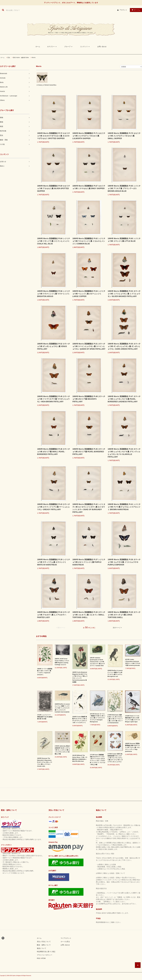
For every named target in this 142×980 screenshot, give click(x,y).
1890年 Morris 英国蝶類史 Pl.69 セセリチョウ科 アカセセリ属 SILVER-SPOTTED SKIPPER (54, 188)
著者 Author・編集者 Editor (21, 58)
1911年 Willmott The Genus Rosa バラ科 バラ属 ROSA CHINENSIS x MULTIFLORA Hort (80, 758)
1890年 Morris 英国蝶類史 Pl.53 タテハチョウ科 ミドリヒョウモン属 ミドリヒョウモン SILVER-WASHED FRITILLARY (124, 294)
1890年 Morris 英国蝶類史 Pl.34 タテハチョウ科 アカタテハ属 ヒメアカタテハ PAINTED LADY (54, 615)
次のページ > (117, 628)
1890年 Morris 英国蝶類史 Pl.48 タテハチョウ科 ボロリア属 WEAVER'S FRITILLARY (89, 399)
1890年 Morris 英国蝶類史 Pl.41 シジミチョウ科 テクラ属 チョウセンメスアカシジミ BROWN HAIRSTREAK (124, 507)
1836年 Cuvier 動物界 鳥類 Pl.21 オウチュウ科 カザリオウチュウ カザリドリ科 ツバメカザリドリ (80, 720)
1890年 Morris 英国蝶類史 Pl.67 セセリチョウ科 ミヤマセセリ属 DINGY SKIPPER (89, 187)
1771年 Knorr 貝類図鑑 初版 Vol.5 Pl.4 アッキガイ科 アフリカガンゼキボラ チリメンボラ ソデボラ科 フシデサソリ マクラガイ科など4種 (97, 760)
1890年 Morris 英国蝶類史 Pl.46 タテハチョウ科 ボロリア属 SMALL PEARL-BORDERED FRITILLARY (54, 452)
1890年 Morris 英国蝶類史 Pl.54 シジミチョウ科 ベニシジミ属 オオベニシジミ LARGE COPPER (89, 294)
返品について (42, 948)
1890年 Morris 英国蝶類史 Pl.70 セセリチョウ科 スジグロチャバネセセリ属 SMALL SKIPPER (124, 136)
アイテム (135, 10)
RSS (39, 958)
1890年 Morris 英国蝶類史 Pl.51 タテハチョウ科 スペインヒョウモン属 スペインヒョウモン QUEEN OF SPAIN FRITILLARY (89, 346)
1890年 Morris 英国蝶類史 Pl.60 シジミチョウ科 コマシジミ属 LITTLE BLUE (124, 240)
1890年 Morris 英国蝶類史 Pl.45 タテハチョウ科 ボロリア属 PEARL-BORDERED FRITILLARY (89, 452)
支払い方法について (44, 942)
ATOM (43, 958)
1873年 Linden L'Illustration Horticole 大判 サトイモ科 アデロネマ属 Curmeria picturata (133, 662)
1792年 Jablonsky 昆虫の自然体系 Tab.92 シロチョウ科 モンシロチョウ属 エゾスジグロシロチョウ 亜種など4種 (62, 750)
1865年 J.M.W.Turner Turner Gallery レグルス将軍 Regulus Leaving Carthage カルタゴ (62, 662)
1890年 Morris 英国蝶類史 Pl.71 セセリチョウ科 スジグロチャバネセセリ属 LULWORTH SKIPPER (89, 136)
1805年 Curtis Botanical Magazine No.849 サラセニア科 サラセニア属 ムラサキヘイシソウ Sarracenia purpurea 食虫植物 (80, 677)
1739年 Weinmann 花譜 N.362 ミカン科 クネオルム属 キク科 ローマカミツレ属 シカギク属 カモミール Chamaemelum (115, 719)
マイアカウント (66, 938)
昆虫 (9, 58)
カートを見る (65, 942)
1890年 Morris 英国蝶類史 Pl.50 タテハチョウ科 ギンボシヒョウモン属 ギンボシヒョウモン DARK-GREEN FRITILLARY (124, 346)
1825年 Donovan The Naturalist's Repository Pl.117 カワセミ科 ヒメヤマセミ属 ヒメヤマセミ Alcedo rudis (45, 762)
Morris (34, 58)
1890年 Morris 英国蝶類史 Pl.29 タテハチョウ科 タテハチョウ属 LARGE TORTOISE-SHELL (124, 615)
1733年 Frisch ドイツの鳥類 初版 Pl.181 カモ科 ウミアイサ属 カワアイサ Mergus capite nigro (132, 719)
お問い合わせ (102, 47)
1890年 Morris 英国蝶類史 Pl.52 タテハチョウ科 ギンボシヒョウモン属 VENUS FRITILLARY (54, 346)
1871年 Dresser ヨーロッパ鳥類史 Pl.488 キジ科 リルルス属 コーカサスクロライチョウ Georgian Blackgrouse (98, 718)
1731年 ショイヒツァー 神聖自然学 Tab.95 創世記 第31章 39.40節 (45, 717)
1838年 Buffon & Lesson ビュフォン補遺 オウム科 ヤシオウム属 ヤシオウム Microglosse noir (115, 673)
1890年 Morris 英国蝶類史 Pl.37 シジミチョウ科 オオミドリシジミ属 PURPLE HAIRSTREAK (89, 562)
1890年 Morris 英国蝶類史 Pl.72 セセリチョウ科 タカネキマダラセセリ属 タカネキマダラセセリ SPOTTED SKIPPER (54, 136)
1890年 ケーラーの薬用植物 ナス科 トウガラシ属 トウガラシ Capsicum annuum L (45, 672)
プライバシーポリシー (45, 955)
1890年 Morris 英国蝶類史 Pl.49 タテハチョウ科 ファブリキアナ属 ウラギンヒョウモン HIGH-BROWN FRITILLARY (54, 399)
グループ (69, 47)
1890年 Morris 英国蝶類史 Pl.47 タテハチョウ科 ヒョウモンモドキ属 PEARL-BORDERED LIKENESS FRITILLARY (124, 399)
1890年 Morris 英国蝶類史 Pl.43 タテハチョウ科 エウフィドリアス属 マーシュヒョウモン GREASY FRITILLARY (54, 507)
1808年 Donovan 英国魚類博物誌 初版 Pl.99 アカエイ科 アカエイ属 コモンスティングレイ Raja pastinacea (133, 747)
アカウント (123, 10)
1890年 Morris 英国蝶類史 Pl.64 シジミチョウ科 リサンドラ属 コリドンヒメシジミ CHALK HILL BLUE (54, 241)
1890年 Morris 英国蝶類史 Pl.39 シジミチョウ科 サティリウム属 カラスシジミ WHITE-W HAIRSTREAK (54, 562)
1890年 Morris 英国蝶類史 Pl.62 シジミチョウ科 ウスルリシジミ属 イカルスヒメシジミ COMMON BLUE (89, 241)
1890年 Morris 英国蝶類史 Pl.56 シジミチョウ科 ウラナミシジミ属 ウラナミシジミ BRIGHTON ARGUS (54, 294)
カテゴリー (52, 47)
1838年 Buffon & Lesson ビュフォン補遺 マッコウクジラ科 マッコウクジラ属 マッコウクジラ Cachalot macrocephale (62, 708)
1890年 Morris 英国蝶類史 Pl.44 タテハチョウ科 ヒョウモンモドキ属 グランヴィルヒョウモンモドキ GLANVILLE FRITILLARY (124, 453)
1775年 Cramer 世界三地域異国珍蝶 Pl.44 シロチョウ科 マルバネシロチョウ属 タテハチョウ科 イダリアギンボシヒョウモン (115, 758)
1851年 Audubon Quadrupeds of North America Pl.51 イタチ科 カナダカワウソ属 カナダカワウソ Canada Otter (97, 662)
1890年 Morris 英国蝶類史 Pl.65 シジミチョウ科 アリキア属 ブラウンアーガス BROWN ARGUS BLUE (124, 188)
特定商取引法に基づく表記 (46, 952)
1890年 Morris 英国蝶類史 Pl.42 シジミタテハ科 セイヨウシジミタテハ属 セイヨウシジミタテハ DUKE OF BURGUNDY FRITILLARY (89, 508)
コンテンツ (85, 47)
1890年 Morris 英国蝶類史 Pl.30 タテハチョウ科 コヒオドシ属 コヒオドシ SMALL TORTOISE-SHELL (89, 615)
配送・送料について (44, 945)
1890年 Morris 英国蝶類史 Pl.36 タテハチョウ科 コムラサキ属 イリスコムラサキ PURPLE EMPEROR (124, 562)
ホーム (38, 47)
